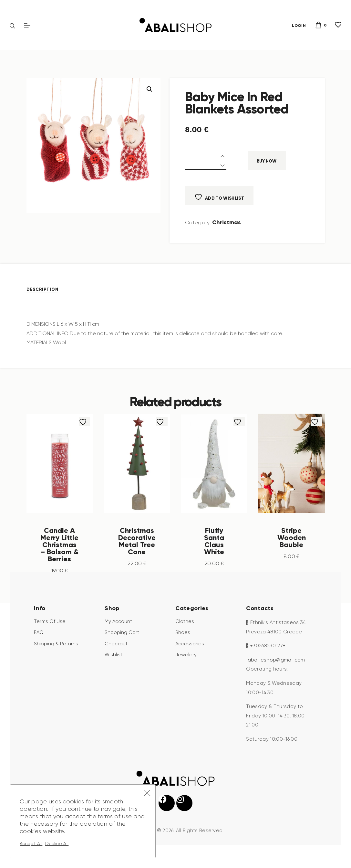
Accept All (31, 843)
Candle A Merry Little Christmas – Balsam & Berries (59, 548)
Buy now (267, 161)
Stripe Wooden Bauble (292, 537)
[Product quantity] (206, 161)
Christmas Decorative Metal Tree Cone (137, 544)
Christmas (227, 222)
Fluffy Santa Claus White (214, 541)
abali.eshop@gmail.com (276, 667)
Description (42, 289)
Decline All (57, 843)
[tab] (47, 289)
